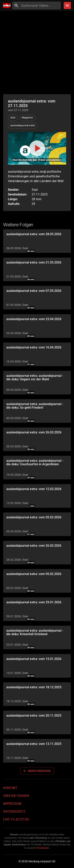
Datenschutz (14, 811)
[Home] (8, 6)
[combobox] (40, 6)
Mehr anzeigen (37, 771)
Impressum (12, 804)
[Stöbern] (67, 6)
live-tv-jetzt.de (16, 819)
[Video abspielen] (37, 148)
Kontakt (10, 788)
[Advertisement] (37, 53)
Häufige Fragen (16, 796)
